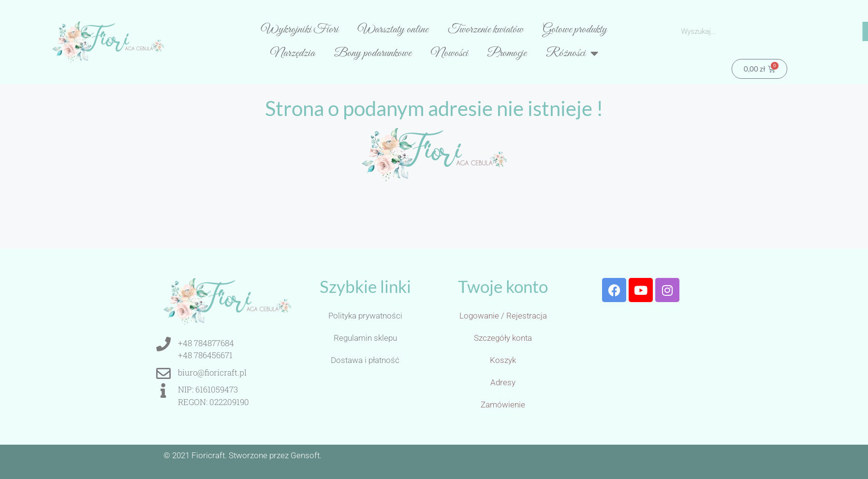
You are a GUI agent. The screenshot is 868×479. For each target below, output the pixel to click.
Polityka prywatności (365, 316)
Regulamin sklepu (365, 338)
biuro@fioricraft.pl (212, 372)
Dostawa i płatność (365, 360)
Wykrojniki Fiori (300, 29)
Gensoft (305, 455)
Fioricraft (208, 455)
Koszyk (503, 360)
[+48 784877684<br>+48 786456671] (163, 344)
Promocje (507, 53)
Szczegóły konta (503, 338)
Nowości (449, 53)
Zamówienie (503, 405)
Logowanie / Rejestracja (503, 316)
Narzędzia (293, 53)
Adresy (503, 382)
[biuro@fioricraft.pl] (163, 374)
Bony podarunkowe (373, 53)
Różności (572, 53)
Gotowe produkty (575, 29)
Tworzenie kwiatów (485, 29)
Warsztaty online (393, 29)
